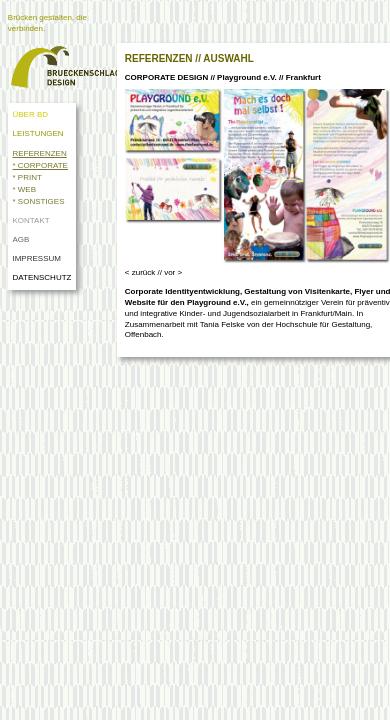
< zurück (140, 272)
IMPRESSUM (36, 258)
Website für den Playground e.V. (186, 302)
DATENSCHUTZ (43, 277)
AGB (20, 239)
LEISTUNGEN (37, 133)
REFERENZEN (39, 153)
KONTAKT (30, 220)
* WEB (24, 189)
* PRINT (26, 177)
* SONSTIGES (38, 201)
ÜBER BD (30, 114)
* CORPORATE (39, 165)
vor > (173, 272)
